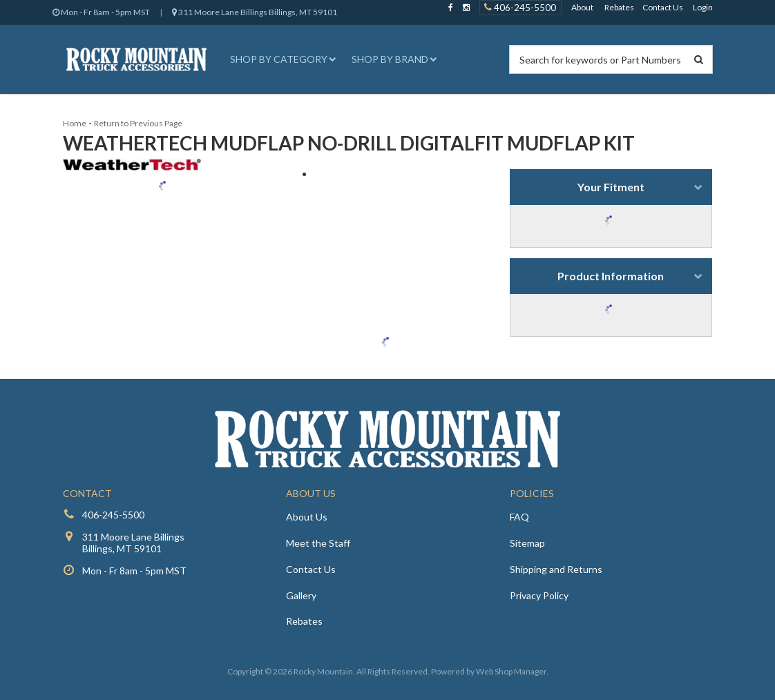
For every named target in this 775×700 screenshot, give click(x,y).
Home (75, 123)
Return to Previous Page (138, 123)
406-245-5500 (113, 515)
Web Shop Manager (511, 671)
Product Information (611, 276)
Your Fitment (611, 187)
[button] (281, 59)
